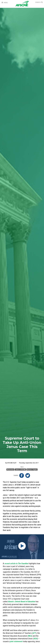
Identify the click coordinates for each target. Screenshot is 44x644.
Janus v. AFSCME (20, 469)
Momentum (10, 469)
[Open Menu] (5, 3)
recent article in (16, 563)
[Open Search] (39, 2)
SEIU (35, 639)
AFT (34, 633)
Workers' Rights (32, 469)
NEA (30, 636)
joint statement (16, 641)
